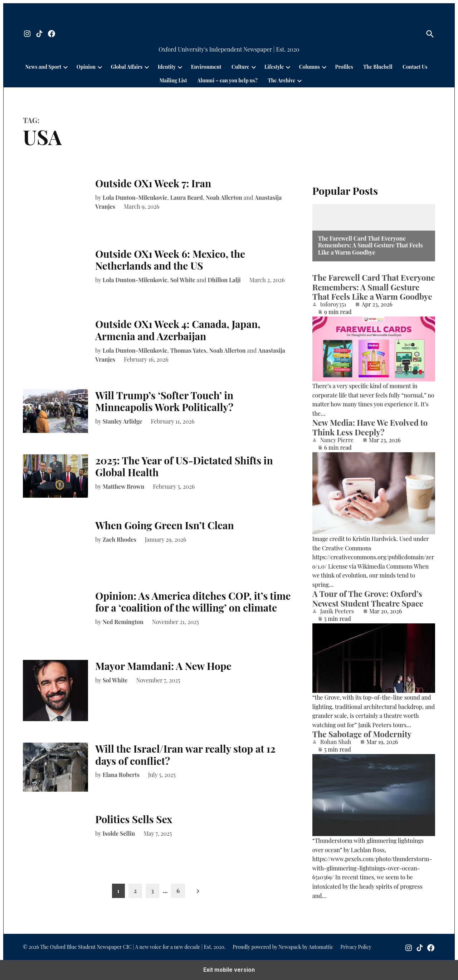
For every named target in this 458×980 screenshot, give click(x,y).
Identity (167, 67)
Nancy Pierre (337, 440)
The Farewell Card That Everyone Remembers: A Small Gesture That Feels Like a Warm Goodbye (371, 245)
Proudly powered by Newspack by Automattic (283, 947)
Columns (310, 67)
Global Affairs (127, 67)
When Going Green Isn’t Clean (165, 525)
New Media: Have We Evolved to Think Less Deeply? (370, 427)
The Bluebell (378, 67)
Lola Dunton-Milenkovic (135, 197)
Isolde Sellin (119, 833)
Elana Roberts (121, 775)
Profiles (344, 67)
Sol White (183, 280)
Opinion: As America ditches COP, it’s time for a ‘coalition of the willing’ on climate (193, 602)
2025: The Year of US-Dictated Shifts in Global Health (184, 466)
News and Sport (43, 67)
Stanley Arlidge (123, 421)
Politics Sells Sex (134, 819)
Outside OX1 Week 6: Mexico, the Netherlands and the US (170, 260)
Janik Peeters (337, 611)
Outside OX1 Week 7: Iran (153, 183)
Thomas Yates (188, 350)
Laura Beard (187, 197)
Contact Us (415, 67)
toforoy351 (333, 304)
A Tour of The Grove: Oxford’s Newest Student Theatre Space (368, 598)
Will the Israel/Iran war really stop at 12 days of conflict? (185, 755)
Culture (240, 67)
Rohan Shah (336, 742)
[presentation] (65, 67)
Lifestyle (274, 67)
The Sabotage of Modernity (362, 734)
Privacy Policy (356, 947)
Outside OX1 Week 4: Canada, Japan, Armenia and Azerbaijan (178, 330)
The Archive (281, 80)
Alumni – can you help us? (227, 80)
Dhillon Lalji (224, 280)
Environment (206, 67)
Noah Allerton (224, 197)
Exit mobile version (229, 970)
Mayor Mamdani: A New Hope (163, 666)
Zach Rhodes (120, 539)
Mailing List (173, 80)
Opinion (86, 67)
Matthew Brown (124, 486)
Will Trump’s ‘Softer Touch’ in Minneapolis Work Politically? (165, 401)
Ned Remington (123, 622)
